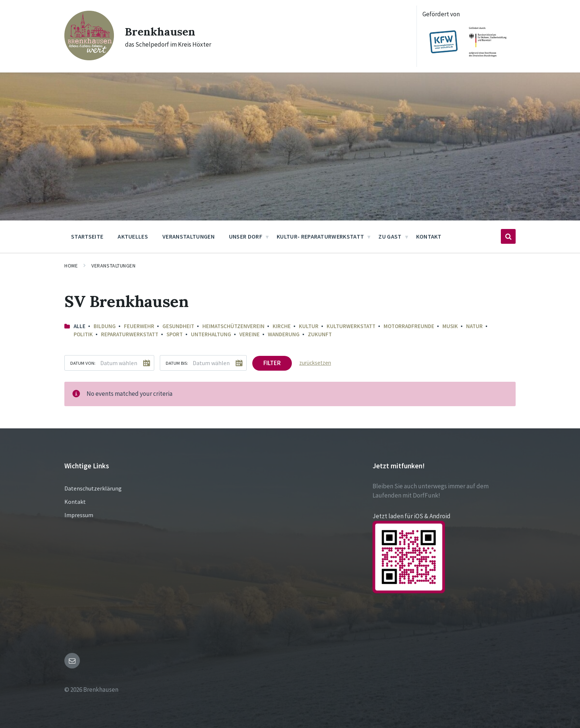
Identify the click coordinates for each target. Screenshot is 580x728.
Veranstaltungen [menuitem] (188, 236)
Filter (272, 363)
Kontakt (75, 502)
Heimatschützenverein (233, 326)
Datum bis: (177, 363)
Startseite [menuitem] (87, 236)
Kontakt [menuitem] (429, 236)
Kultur (309, 326)
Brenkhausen (160, 31)
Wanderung (284, 334)
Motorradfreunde (409, 326)
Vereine (249, 334)
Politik (83, 334)
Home (71, 266)
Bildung (105, 326)
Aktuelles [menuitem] (133, 236)
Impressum (79, 515)
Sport (175, 334)
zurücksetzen (315, 363)
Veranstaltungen (113, 266)
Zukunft (320, 334)
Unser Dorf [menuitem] (246, 236)
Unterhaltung (211, 334)
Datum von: (83, 363)
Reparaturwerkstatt (130, 334)
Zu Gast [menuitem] (390, 236)
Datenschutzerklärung (93, 488)
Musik (450, 326)
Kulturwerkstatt (351, 326)
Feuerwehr (139, 326)
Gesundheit (178, 326)
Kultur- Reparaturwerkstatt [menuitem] (320, 236)
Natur (474, 326)
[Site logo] (89, 58)
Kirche (282, 326)
